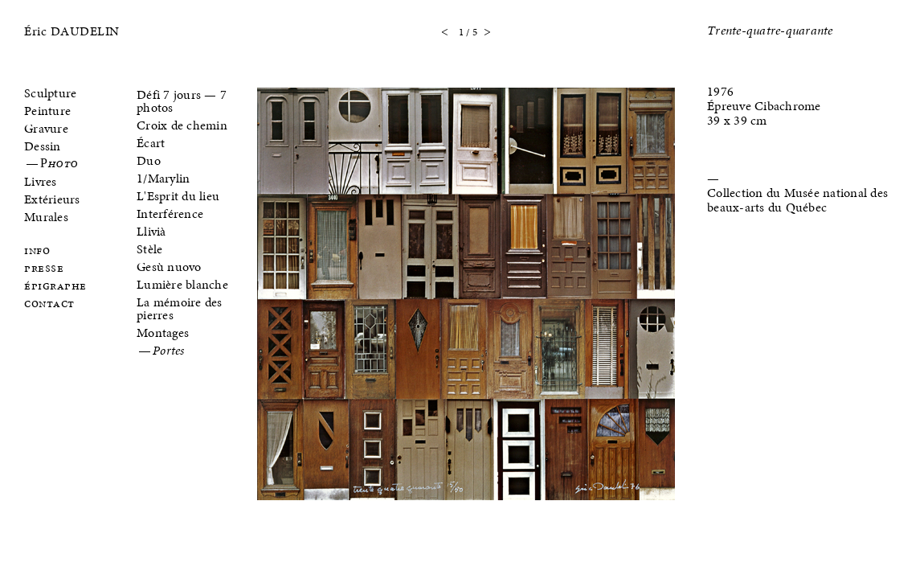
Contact (49, 304)
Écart (151, 143)
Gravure (46, 128)
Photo (59, 164)
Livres (41, 181)
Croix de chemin (182, 125)
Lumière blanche (182, 284)
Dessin (43, 146)
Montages (163, 333)
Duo (149, 160)
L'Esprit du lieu (178, 196)
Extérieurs (52, 199)
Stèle (149, 249)
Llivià (151, 231)
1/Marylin (163, 178)
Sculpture (50, 93)
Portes (169, 351)
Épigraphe (55, 287)
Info (37, 251)
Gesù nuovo (169, 267)
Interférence (170, 214)
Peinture (47, 111)
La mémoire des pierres (180, 308)
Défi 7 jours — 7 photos (182, 101)
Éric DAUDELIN (72, 31)
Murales (46, 217)
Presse (44, 269)
